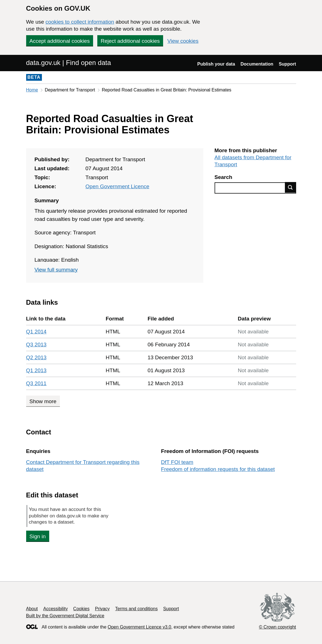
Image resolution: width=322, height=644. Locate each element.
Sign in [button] (38, 536)
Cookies (81, 609)
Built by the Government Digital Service (65, 616)
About (32, 609)
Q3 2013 (36, 345)
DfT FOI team (177, 462)
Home (32, 90)
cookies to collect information (80, 22)
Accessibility (56, 609)
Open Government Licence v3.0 (139, 627)
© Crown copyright (278, 627)
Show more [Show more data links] (43, 401)
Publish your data (216, 64)
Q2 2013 (36, 357)
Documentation (257, 64)
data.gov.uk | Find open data (69, 63)
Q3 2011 (36, 383)
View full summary (56, 270)
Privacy (102, 609)
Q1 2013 (36, 370)
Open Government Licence (117, 186)
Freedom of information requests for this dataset (218, 469)
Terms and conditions (137, 609)
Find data (291, 187)
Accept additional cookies (60, 41)
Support (287, 64)
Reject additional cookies (130, 41)
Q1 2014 (36, 332)
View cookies (183, 41)
